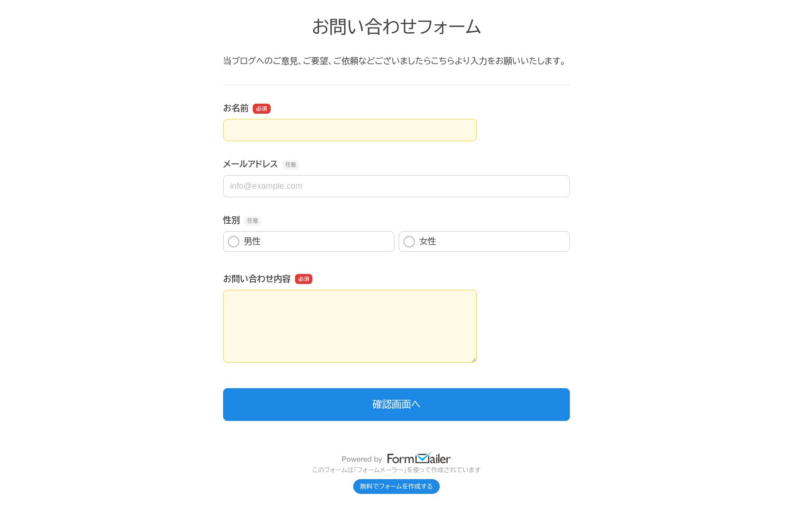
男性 (244, 242)
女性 (420, 242)
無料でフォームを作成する (396, 487)
